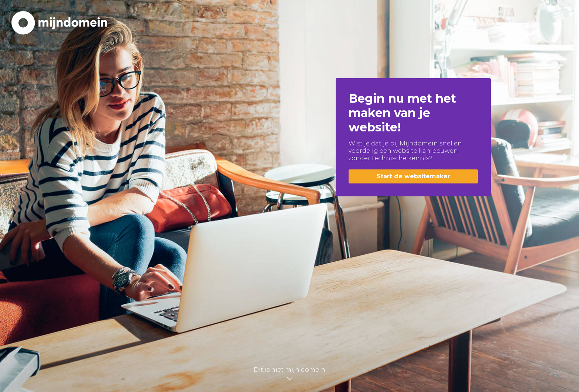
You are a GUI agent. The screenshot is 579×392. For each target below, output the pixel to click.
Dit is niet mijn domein (289, 373)
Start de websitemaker (413, 176)
